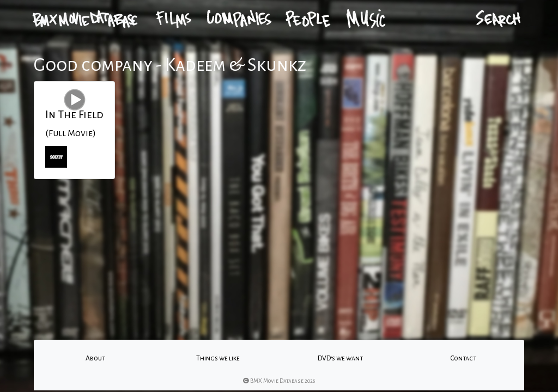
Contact (463, 358)
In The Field (74, 114)
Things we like (218, 358)
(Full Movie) (71, 133)
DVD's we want (340, 358)
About (95, 358)
